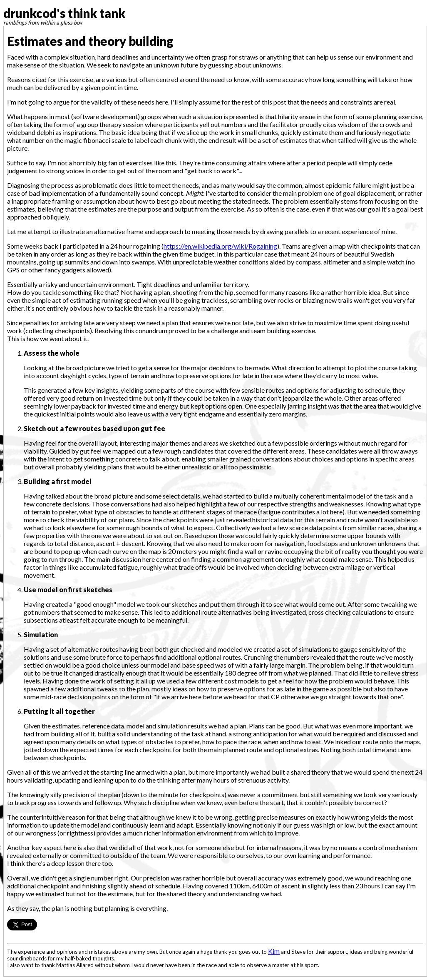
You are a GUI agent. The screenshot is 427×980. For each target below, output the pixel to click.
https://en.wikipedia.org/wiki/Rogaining (220, 246)
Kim (274, 951)
